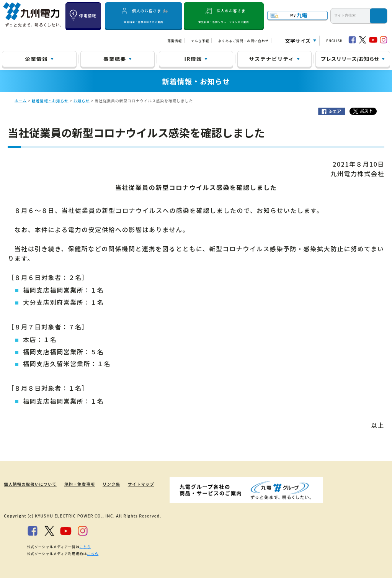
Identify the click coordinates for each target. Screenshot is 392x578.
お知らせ (82, 101)
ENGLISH (334, 41)
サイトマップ (141, 484)
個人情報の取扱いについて (30, 484)
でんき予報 (200, 41)
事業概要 (115, 59)
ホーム (21, 101)
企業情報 (36, 59)
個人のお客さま (144, 16)
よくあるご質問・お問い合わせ (243, 41)
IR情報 (193, 59)
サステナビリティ (271, 59)
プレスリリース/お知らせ (350, 59)
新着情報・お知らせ (50, 101)
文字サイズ (298, 41)
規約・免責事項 (80, 484)
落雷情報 (175, 41)
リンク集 (112, 484)
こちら (85, 546)
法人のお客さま (224, 16)
